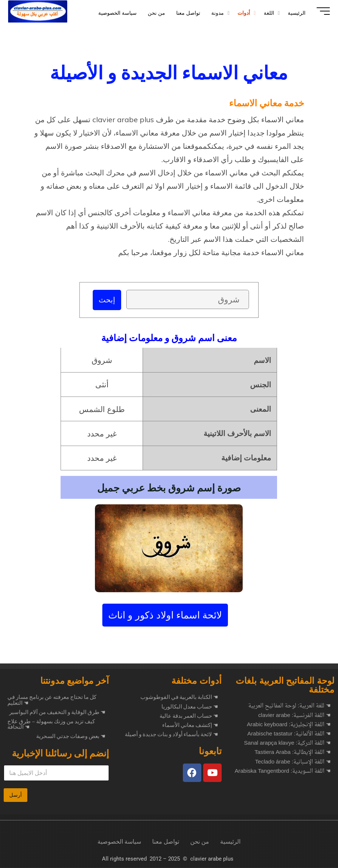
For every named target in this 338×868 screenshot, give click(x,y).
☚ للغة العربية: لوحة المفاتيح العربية (289, 706)
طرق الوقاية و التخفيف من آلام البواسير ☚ (57, 713)
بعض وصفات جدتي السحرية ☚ (71, 737)
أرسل (16, 795)
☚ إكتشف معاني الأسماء (190, 725)
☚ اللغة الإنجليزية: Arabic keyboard (289, 725)
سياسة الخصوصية (119, 842)
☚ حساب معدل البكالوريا (190, 707)
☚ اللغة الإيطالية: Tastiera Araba (293, 753)
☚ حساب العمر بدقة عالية (189, 716)
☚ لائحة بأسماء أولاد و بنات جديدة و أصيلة (171, 735)
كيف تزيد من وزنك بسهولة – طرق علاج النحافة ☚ (51, 725)
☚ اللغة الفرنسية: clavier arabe (294, 716)
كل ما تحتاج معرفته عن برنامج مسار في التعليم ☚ (52, 700)
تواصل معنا (166, 842)
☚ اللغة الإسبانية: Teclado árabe (293, 763)
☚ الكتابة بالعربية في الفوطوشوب (179, 697)
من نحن (200, 842)
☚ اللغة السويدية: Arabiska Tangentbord (283, 772)
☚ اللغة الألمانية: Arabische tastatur (289, 735)
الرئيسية (230, 842)
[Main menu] (320, 11)
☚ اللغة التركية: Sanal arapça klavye (287, 744)
